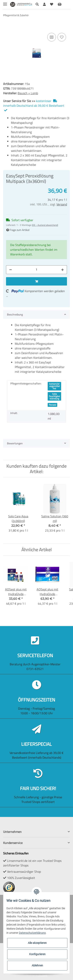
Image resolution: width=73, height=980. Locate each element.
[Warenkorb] (63, 4)
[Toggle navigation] (5, 2)
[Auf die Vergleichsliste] (52, 37)
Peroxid (52, 405)
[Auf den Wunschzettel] (62, 37)
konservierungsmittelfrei (55, 386)
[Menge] (36, 270)
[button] (38, 4)
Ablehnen (37, 965)
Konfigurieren (37, 954)
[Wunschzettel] (52, 4)
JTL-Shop (43, 975)
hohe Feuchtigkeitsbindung (54, 396)
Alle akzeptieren (37, 943)
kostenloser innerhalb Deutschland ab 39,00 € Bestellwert (34, 105)
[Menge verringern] (11, 270)
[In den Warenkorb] (6, 26)
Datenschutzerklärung (32, 933)
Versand (62, 204)
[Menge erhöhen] (62, 270)
